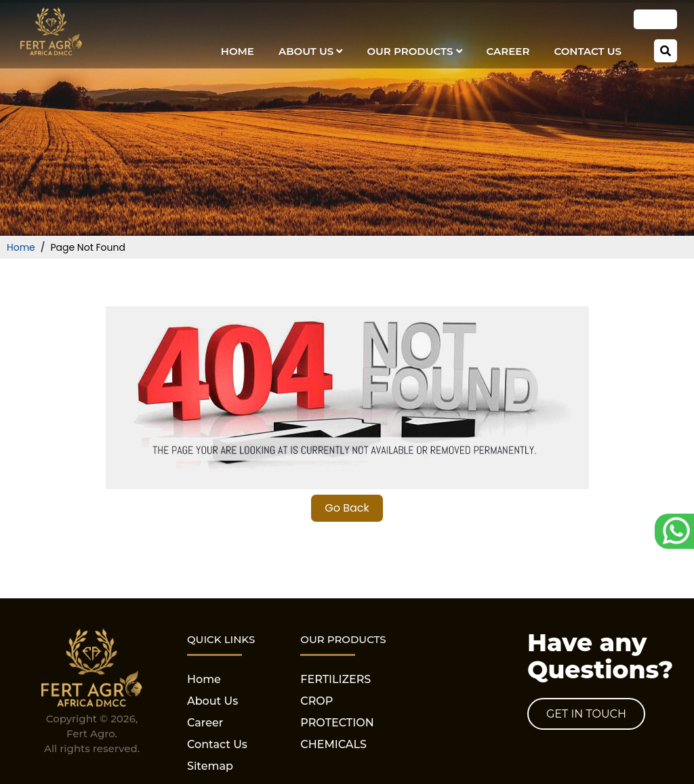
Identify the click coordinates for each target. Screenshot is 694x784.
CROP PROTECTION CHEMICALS (337, 723)
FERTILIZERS (335, 679)
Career (508, 51)
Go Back (347, 508)
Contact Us (588, 51)
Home (238, 51)
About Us (311, 51)
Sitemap (210, 766)
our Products (414, 51)
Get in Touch (586, 714)
